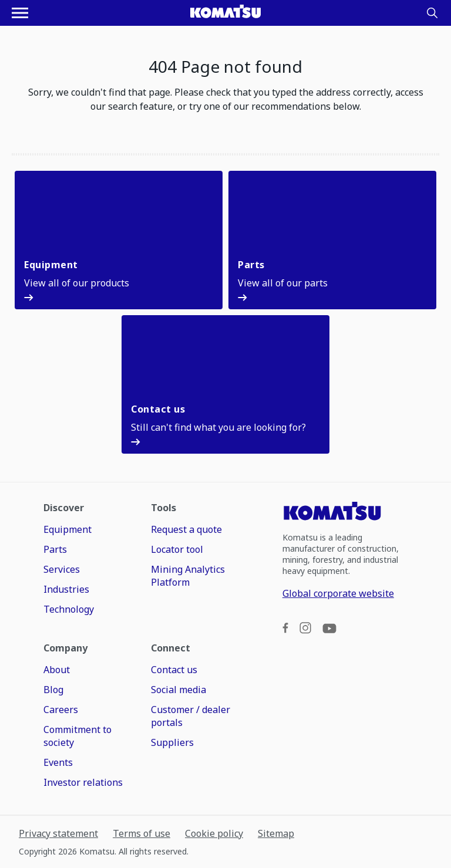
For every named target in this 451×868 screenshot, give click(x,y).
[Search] (432, 13)
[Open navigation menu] (20, 13)
